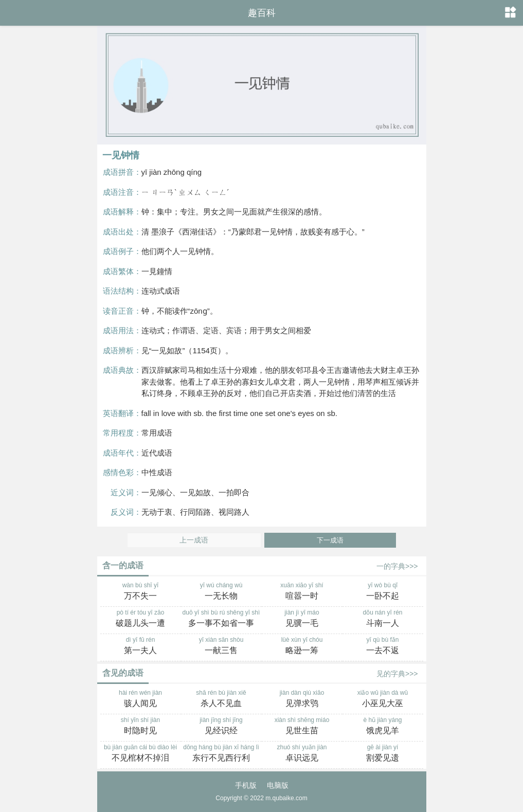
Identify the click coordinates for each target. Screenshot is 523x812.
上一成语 (194, 540)
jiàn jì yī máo (302, 619)
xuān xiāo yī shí (302, 592)
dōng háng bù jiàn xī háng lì (221, 754)
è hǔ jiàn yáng (383, 727)
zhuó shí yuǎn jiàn (302, 754)
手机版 (246, 785)
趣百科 (262, 13)
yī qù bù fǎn (383, 646)
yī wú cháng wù (221, 592)
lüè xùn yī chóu (302, 646)
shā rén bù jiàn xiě (221, 699)
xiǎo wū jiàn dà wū (383, 699)
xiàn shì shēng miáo (302, 727)
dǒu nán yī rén (383, 619)
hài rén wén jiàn (141, 699)
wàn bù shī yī (141, 592)
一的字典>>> (397, 566)
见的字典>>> (397, 674)
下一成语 (330, 540)
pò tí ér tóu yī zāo (141, 619)
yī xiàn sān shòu (221, 646)
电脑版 (278, 785)
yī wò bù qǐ (383, 592)
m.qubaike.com (286, 798)
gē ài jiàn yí (383, 754)
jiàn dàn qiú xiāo (302, 699)
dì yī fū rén (141, 646)
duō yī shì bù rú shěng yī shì (221, 619)
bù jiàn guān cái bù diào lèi (141, 754)
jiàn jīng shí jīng (221, 727)
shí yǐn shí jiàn (141, 727)
